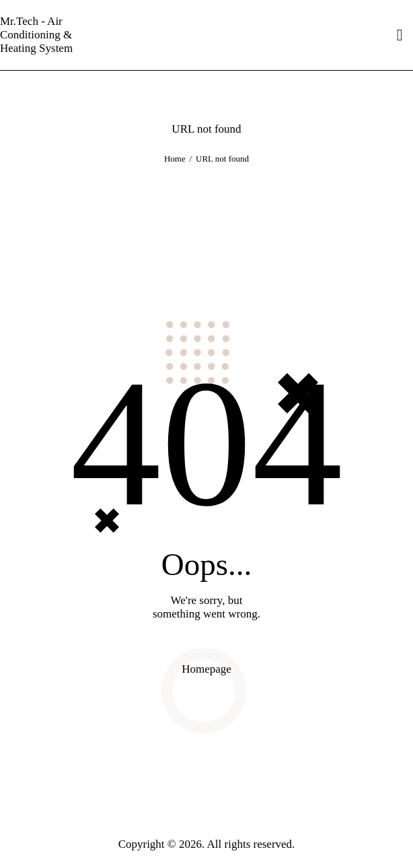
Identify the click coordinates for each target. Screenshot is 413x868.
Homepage (206, 669)
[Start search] (400, 35)
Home (175, 159)
